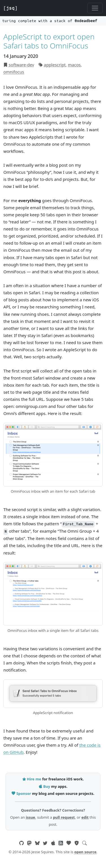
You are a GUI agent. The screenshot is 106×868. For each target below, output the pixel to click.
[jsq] (10, 8)
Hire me (32, 779)
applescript (55, 65)
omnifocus (14, 72)
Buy (45, 786)
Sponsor (22, 793)
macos (74, 65)
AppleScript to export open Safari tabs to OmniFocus (49, 41)
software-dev (21, 65)
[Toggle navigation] (95, 8)
